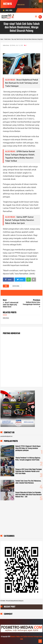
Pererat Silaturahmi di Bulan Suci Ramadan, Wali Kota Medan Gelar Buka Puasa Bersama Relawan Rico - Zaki (28, 495)
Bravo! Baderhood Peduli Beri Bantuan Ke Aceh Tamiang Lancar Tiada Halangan (22, 83)
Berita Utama (16, 286)
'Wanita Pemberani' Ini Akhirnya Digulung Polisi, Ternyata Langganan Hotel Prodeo (28, 459)
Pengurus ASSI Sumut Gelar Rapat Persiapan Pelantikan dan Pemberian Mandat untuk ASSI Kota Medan (29, 471)
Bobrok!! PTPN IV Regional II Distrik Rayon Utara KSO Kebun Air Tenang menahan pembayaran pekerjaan (28, 448)
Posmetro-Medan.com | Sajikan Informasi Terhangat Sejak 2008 (26, 638)
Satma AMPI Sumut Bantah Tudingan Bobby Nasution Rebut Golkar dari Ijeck (20, 220)
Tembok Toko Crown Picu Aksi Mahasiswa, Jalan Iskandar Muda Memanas (28, 482)
